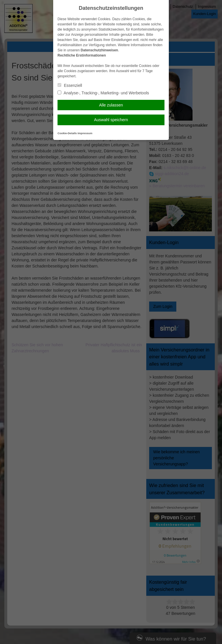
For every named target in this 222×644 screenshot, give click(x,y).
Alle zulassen (111, 105)
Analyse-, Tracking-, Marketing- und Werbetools (103, 93)
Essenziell (70, 85)
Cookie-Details (67, 133)
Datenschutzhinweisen (99, 50)
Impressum (85, 133)
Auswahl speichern (111, 120)
